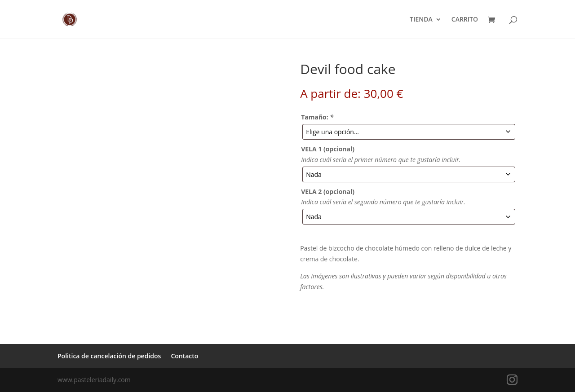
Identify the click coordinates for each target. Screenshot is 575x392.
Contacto (184, 356)
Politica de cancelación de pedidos (109, 356)
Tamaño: (317, 117)
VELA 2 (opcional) (328, 192)
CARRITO (465, 20)
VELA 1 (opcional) (328, 149)
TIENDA (421, 20)
